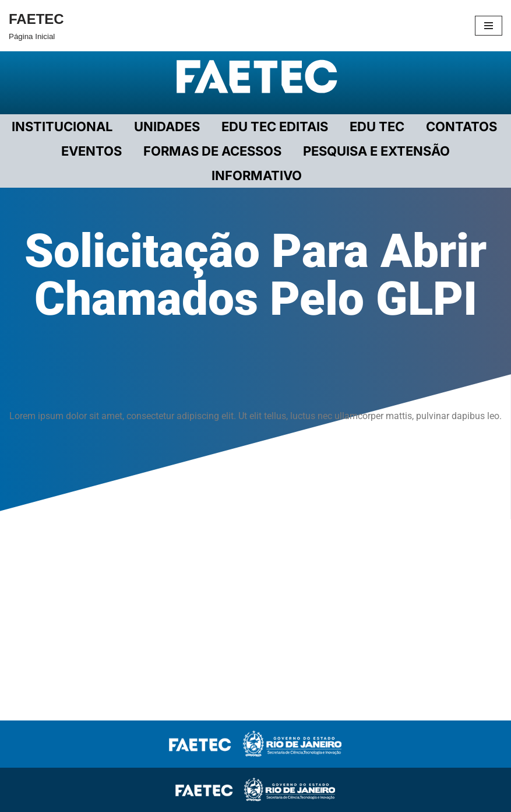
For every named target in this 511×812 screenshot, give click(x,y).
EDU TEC (377, 126)
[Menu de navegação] (489, 26)
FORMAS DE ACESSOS (212, 151)
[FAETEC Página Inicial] (36, 26)
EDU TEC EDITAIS (275, 126)
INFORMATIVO (257, 175)
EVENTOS (91, 151)
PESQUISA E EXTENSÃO (376, 151)
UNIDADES (167, 126)
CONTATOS (461, 126)
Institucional (62, 126)
